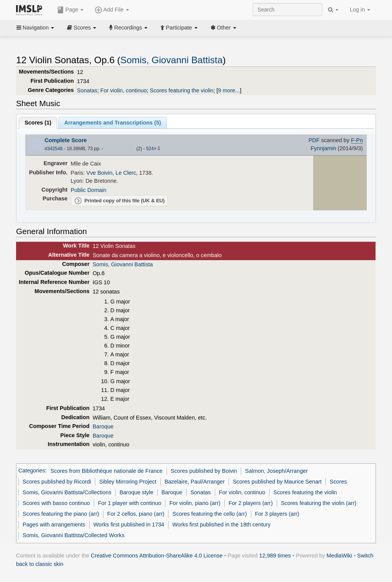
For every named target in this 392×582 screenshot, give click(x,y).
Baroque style (136, 492)
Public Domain (89, 190)
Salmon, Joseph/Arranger (276, 471)
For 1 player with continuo (130, 503)
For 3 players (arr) (277, 514)
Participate (179, 28)
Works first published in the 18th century (221, 525)
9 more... (229, 90)
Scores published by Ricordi (57, 482)
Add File (112, 10)
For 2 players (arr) (251, 503)
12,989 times (275, 556)
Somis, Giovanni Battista (171, 60)
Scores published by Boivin (204, 471)
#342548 (54, 149)
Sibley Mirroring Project (128, 482)
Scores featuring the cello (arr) (210, 514)
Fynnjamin (323, 148)
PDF (314, 140)
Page (70, 10)
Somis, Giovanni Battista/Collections (67, 492)
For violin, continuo (123, 90)
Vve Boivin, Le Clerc (111, 173)
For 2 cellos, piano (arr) (136, 514)
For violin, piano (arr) (195, 503)
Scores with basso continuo (56, 503)
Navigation (35, 28)
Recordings (128, 28)
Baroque (103, 426)
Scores (82, 28)
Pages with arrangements (54, 525)
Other (223, 28)
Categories (32, 471)
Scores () (38, 123)
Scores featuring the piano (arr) (61, 514)
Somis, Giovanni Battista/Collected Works (73, 535)
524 (150, 149)
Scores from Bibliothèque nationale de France (107, 471)
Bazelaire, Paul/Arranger (195, 482)
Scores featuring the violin (181, 90)
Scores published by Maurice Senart (277, 482)
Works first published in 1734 (129, 525)
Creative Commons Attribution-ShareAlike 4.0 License (157, 556)
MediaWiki (339, 556)
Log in (360, 10)
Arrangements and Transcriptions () (113, 123)
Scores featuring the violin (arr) (319, 503)
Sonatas (87, 90)
